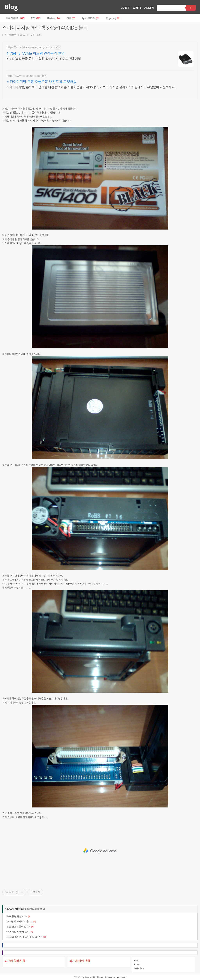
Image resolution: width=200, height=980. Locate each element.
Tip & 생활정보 (90, 18)
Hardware (53, 18)
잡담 (36, 18)
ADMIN (149, 8)
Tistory (100, 977)
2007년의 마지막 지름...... (19, 921)
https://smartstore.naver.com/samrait (30, 47)
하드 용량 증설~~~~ (17, 916)
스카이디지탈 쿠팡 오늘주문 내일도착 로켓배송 (42, 82)
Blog (11, 7)
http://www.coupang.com (23, 76)
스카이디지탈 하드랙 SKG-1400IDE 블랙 (45, 28)
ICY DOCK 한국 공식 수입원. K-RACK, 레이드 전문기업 (44, 59)
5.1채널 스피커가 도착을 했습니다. (24, 937)
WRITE (137, 8)
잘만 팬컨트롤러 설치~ (18, 927)
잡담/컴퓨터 (9, 35)
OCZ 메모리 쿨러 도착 (18, 932)
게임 (71, 18)
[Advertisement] (100, 851)
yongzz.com (121, 977)
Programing (113, 18)
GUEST (125, 8)
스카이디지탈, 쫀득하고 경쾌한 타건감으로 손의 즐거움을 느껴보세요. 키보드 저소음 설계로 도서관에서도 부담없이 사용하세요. (91, 87)
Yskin (77, 977)
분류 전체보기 (15, 18)
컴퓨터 (19, 909)
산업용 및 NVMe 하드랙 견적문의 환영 (35, 53)
